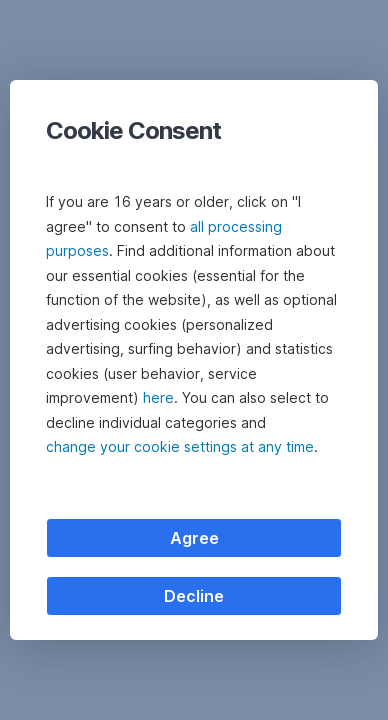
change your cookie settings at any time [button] (180, 446)
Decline (194, 596)
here (158, 397)
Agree (194, 538)
